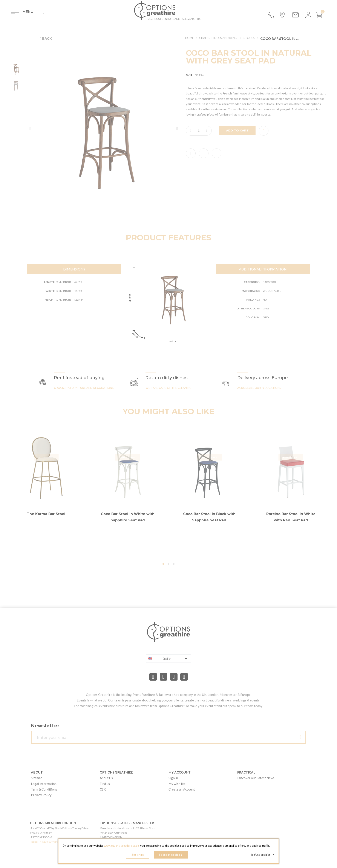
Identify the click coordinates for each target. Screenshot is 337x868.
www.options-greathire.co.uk (121, 847)
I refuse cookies (263, 855)
